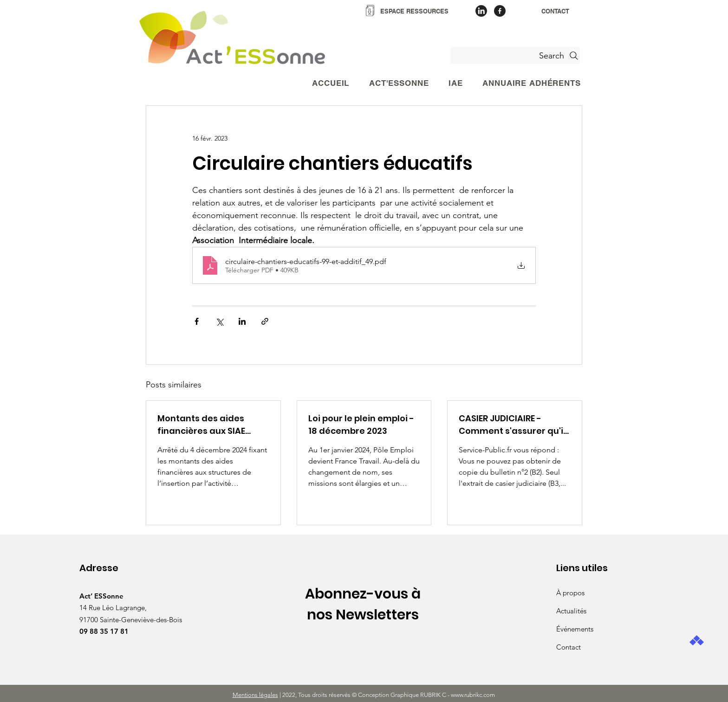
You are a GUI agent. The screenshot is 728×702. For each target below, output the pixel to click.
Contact (569, 647)
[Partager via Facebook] (197, 321)
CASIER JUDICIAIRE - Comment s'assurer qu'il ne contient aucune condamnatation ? (512, 425)
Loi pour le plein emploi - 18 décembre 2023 (361, 425)
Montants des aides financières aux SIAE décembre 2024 (201, 425)
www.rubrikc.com (474, 695)
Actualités (571, 611)
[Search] (515, 55)
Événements (575, 629)
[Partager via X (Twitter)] (219, 321)
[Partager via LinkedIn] (242, 321)
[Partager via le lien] (265, 321)
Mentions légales (255, 695)
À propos (570, 593)
